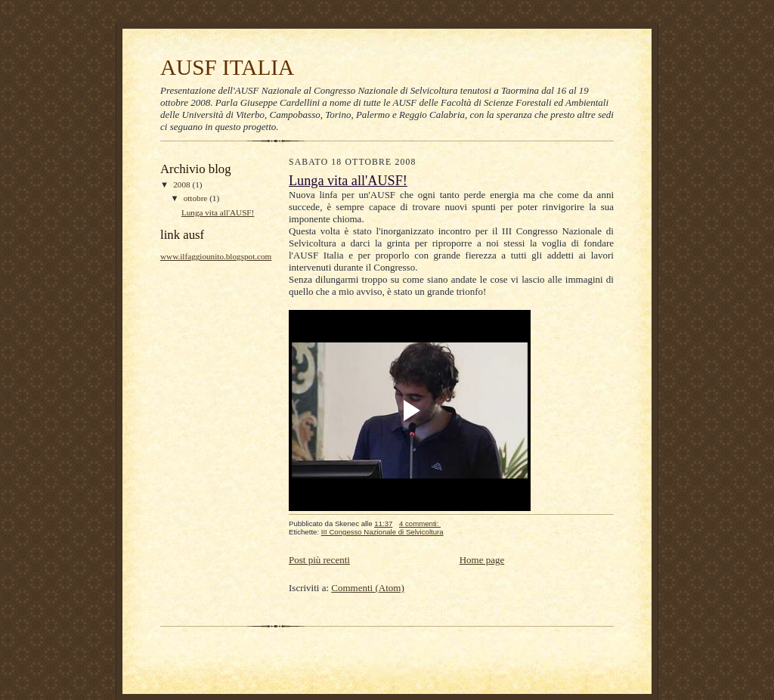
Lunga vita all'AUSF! (218, 212)
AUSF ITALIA (227, 67)
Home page (482, 560)
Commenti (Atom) (367, 588)
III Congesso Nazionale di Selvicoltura (382, 532)
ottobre (197, 198)
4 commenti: (420, 523)
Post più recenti (319, 560)
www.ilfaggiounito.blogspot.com (216, 256)
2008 (183, 184)
